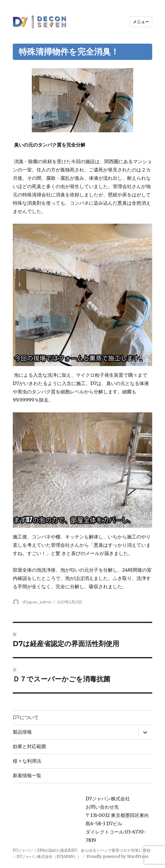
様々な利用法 (27, 761)
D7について (26, 717)
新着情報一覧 (27, 776)
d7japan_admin (37, 602)
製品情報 (22, 732)
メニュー (141, 22)
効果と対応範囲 (29, 747)
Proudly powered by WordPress (117, 857)
